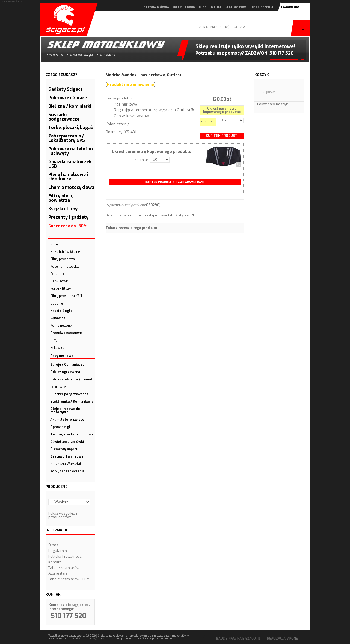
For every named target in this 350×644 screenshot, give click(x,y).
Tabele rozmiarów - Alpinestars (65, 571)
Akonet (294, 639)
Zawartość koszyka (81, 55)
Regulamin (58, 551)
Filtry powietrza (63, 259)
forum (190, 7)
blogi (203, 7)
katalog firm (235, 7)
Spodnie (57, 303)
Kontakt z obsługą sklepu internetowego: (69, 607)
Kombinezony (61, 326)
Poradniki (57, 274)
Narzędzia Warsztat (66, 464)
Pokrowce (58, 387)
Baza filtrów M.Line (65, 252)
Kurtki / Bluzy (60, 289)
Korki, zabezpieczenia (67, 471)
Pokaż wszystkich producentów (63, 515)
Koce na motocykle (65, 267)
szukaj (302, 28)
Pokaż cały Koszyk (272, 104)
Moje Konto (56, 55)
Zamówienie (107, 55)
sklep (177, 7)
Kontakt (55, 562)
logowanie (290, 8)
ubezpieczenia (261, 7)
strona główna (156, 7)
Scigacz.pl (63, 19)
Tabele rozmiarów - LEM (69, 579)
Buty (54, 340)
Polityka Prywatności (65, 556)
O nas (53, 545)
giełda (216, 7)
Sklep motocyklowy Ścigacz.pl (102, 45)
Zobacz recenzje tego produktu (131, 228)
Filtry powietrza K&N (66, 296)
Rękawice (57, 348)
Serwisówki (59, 281)
